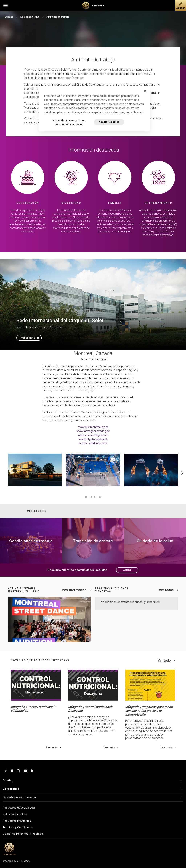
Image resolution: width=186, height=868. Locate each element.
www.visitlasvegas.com (93, 435)
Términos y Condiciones (18, 827)
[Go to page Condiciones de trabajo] (31, 541)
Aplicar (127, 570)
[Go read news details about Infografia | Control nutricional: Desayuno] (93, 685)
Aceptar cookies (109, 122)
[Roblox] (32, 771)
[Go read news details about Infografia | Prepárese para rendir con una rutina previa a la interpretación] (150, 685)
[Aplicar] (181, 5)
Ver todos (166, 590)
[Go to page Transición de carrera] (93, 541)
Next (182, 473)
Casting (9, 17)
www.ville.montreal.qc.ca (93, 427)
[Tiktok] (6, 771)
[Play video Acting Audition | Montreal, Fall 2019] (49, 620)
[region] (94, 109)
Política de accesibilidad (19, 808)
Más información (74, 590)
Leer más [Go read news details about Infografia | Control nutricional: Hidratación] (52, 747)
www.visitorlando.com (93, 443)
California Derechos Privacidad (23, 834)
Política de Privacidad (17, 821)
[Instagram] (18, 771)
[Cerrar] (145, 91)
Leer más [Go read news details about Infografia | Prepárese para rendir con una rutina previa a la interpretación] (166, 747)
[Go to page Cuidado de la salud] (155, 541)
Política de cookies (15, 814)
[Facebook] (12, 771)
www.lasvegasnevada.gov (93, 431)
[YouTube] (25, 771)
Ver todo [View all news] (164, 660)
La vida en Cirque (30, 17)
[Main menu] (5, 5)
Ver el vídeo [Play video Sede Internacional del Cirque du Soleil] (28, 338)
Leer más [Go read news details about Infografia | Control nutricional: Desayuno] (109, 747)
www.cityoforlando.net (93, 439)
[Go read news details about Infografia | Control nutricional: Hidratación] (36, 685)
